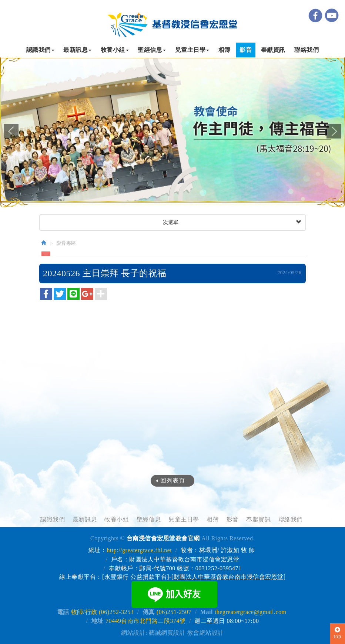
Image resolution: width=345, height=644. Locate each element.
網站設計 (133, 632)
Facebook (315, 15)
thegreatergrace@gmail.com (251, 612)
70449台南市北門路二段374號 (146, 620)
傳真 (149, 612)
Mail (207, 612)
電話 (63, 612)
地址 (98, 620)
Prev (11, 131)
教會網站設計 (206, 632)
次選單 (231, 223)
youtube (332, 15)
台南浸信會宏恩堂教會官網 (172, 23)
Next (334, 131)
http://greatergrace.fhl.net (139, 550)
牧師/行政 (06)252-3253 (102, 612)
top (337, 633)
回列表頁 (172, 481)
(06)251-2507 (174, 612)
